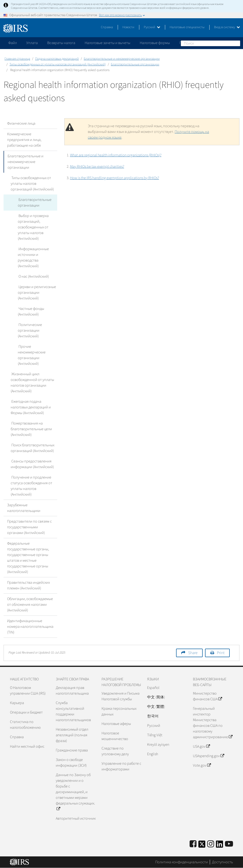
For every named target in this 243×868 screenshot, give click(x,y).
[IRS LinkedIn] (220, 846)
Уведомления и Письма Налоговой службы (121, 696)
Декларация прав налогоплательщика (72, 691)
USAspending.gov (208, 756)
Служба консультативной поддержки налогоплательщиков (73, 711)
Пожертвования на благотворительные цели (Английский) (31, 429)
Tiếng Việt (155, 735)
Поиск (236, 43)
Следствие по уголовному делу (115, 751)
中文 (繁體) (156, 707)
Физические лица (21, 123)
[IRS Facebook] (193, 844)
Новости (128, 27)
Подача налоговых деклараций (57, 59)
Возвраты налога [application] (61, 43)
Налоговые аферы (116, 724)
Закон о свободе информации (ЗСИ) (71, 763)
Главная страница (17, 59)
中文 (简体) (156, 697)
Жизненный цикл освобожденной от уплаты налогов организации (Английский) (32, 383)
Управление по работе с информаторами (121, 766)
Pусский (154, 726)
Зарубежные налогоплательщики (24, 508)
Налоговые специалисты (187, 27)
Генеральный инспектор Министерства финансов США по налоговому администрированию (213, 723)
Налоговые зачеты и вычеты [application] (107, 43)
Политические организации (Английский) (30, 330)
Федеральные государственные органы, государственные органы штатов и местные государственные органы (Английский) (28, 558)
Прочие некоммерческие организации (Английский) (32, 355)
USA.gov (201, 746)
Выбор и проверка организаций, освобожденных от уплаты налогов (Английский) (33, 227)
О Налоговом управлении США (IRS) (28, 691)
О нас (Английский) (33, 276)
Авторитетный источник (76, 818)
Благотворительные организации (135, 64)
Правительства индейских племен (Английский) (28, 585)
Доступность (222, 862)
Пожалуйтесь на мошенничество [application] (206, 43)
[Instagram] (211, 844)
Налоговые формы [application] (155, 43)
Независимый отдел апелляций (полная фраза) (72, 735)
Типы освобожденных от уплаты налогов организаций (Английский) (58, 64)
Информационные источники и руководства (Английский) (33, 258)
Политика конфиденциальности (182, 862)
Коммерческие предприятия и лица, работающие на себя (24, 140)
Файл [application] (13, 43)
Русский (152, 27)
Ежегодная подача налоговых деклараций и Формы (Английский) (31, 407)
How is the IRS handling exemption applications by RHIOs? (114, 178)
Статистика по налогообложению (25, 725)
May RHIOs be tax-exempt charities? (97, 167)
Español (153, 688)
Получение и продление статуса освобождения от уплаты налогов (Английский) (31, 486)
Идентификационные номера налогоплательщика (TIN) (30, 627)
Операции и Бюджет (26, 712)
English (153, 754)
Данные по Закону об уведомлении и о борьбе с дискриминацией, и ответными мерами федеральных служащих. (75, 792)
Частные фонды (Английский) (31, 312)
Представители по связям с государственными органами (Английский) (29, 527)
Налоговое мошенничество (115, 736)
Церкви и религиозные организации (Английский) (37, 293)
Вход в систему (227, 27)
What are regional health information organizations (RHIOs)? (116, 155)
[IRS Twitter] (202, 846)
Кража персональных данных (119, 711)
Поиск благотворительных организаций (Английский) (32, 448)
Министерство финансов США (207, 696)
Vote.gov (202, 765)
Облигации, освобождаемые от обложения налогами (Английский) (30, 605)
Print (221, 653)
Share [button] (193, 653)
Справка (107, 27)
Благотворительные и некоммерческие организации (122, 59)
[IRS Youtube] (229, 844)
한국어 (153, 716)
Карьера (17, 703)
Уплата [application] (32, 43)
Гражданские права (72, 750)
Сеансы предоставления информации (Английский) (32, 464)
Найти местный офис (27, 746)
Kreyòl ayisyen (158, 745)
